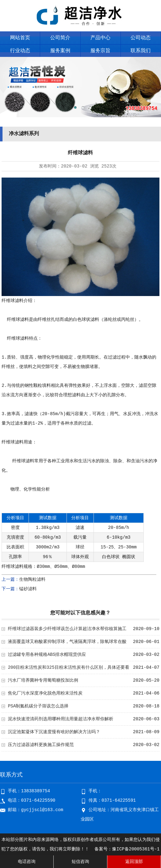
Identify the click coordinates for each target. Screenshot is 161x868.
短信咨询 (80, 862)
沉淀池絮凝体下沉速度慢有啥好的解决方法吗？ (54, 732)
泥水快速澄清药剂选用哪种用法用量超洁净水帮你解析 (61, 719)
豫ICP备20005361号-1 (136, 849)
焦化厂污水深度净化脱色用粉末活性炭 (45, 693)
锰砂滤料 (28, 589)
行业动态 (20, 51)
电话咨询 (27, 862)
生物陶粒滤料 (32, 580)
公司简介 (60, 38)
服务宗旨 (100, 51)
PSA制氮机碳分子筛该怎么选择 (38, 706)
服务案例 (60, 51)
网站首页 (20, 38)
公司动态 (141, 38)
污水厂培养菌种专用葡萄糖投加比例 (43, 680)
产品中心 (100, 38)
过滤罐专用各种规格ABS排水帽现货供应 (47, 655)
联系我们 (141, 51)
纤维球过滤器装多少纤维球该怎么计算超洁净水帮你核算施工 (67, 629)
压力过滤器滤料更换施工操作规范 (41, 745)
